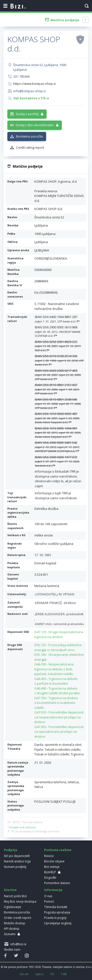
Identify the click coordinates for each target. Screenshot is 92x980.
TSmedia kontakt (56, 907)
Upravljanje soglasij (58, 923)
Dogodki (50, 878)
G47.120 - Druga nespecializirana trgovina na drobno (59, 634)
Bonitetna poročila (17, 912)
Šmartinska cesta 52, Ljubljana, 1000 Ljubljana (40, 67)
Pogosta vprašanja (57, 912)
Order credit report (18, 918)
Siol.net (24, 974)
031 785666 (22, 76)
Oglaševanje (13, 907)
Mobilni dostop (15, 923)
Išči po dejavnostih (17, 856)
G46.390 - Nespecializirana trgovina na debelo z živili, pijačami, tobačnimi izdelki (54, 669)
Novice (49, 856)
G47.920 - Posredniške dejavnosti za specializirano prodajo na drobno (59, 732)
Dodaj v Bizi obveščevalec (35, 125)
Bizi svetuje (52, 867)
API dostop (12, 929)
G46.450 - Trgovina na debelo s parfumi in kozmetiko (56, 681)
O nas (48, 896)
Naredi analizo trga (17, 861)
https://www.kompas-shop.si (35, 84)
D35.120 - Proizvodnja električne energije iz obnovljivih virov (58, 647)
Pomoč (49, 901)
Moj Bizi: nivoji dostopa (20, 901)
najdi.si (39, 974)
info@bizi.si (18, 944)
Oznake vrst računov (22, 827)
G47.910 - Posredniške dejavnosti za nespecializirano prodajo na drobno (59, 717)
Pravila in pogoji (55, 918)
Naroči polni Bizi (15, 896)
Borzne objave (54, 861)
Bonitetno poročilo (30, 136)
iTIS (52, 974)
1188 (64, 974)
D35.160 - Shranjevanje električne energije (59, 657)
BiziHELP (50, 872)
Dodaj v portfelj (27, 114)
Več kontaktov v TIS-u (31, 98)
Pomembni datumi (57, 883)
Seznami (10, 934)
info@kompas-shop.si (30, 91)
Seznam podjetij (15, 867)
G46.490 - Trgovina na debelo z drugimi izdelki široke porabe (57, 691)
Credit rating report (30, 147)
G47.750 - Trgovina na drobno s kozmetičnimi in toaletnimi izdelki (56, 703)
